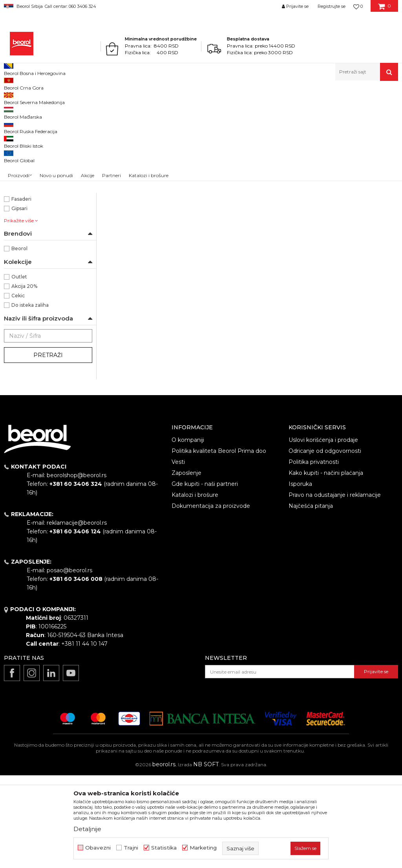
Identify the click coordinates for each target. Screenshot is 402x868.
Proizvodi (35, 98)
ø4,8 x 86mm (27, 197)
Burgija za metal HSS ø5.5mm (352, 253)
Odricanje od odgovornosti (325, 544)
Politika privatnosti (314, 555)
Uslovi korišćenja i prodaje (323, 533)
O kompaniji (188, 533)
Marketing (203, 848)
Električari (23, 282)
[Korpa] (385, 9)
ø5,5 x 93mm (27, 207)
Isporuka (300, 577)
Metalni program (70, 98)
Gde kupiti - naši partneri (205, 577)
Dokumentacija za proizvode (211, 599)
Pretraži (48, 448)
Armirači (21, 263)
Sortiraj (301, 111)
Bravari (20, 273)
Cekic (18, 388)
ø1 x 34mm (25, 188)
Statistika (164, 848)
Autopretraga (265, 111)
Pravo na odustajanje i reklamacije (335, 588)
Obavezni (98, 848)
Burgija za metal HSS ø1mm (151, 253)
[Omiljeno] (358, 6)
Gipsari (19, 301)
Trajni (131, 848)
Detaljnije (87, 829)
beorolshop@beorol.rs (77, 568)
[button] (367, 72)
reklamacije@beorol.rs (77, 615)
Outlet (19, 369)
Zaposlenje (186, 566)
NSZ (21, 160)
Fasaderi (21, 292)
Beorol (11, 98)
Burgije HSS (22, 129)
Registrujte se (332, 6)
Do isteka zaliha (30, 398)
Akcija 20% (24, 379)
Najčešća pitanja (311, 599)
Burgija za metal (31, 235)
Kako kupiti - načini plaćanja (326, 566)
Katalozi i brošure (195, 588)
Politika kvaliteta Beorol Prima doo (219, 544)
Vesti (178, 555)
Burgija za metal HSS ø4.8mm (251, 253)
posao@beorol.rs (69, 663)
